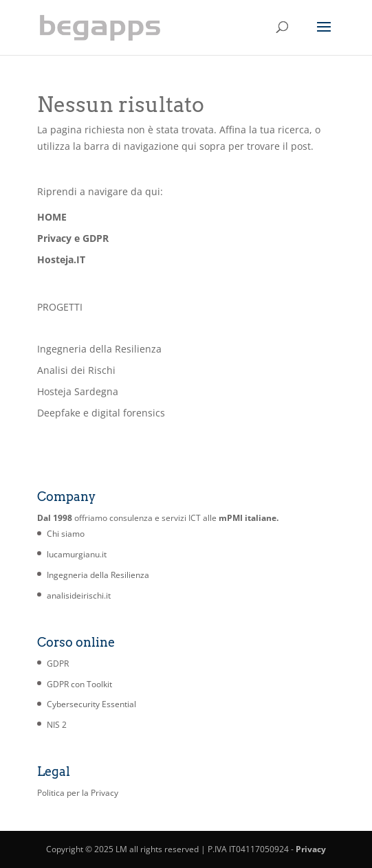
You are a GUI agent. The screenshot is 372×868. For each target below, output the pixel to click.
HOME (52, 217)
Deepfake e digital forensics (101, 413)
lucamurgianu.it (77, 554)
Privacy (311, 849)
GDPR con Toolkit (79, 684)
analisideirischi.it (79, 596)
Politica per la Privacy (78, 793)
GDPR (58, 664)
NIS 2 (57, 725)
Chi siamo (66, 534)
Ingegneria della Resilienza (99, 349)
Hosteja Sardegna (78, 391)
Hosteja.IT (61, 259)
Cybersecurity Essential (91, 704)
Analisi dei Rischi (76, 370)
